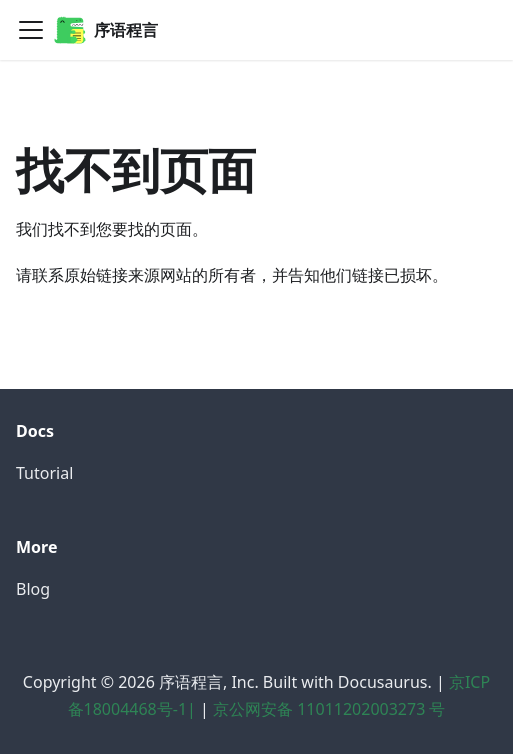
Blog (33, 589)
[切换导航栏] (31, 30)
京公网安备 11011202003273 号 (329, 709)
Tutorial (44, 473)
